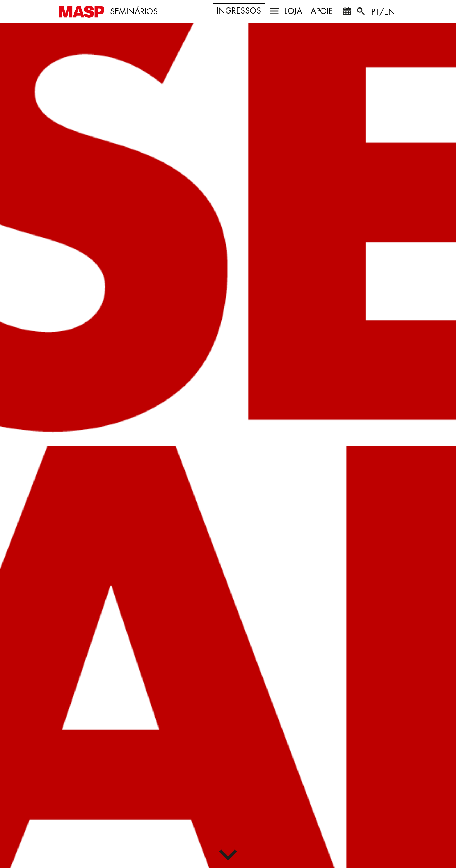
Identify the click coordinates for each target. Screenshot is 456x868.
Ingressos (239, 11)
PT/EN (383, 12)
